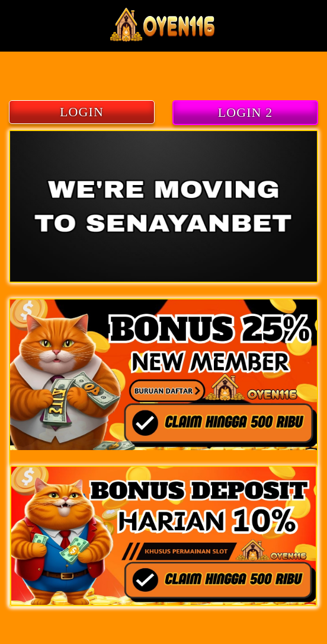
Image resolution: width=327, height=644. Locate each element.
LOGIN (82, 112)
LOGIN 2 (246, 112)
